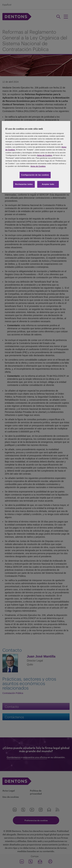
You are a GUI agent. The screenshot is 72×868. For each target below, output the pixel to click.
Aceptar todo (48, 184)
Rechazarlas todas (24, 184)
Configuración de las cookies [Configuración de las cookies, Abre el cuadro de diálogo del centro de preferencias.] (35, 175)
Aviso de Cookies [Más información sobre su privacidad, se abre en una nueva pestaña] (38, 166)
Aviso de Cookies (45, 155)
